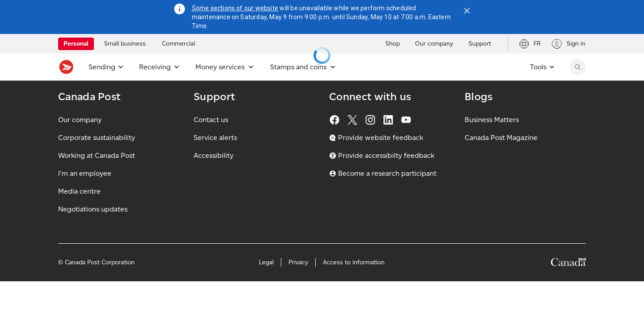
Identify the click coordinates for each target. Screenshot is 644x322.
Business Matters (492, 139)
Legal (266, 282)
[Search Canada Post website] (578, 67)
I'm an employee (85, 193)
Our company (80, 139)
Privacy (298, 282)
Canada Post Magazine (501, 157)
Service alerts (215, 157)
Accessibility (214, 175)
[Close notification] (467, 11)
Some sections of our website (235, 8)
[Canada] (568, 283)
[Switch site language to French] (530, 44)
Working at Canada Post (97, 175)
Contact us (211, 139)
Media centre (79, 211)
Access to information (354, 282)
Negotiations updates (93, 229)
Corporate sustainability (97, 157)
